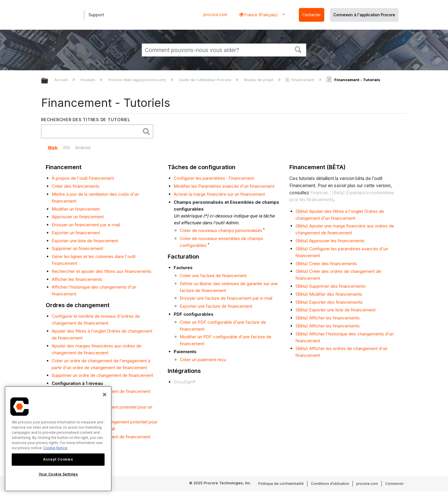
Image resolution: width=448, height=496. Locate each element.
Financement (300, 80)
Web (53, 148)
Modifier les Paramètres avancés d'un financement (224, 186)
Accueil (62, 80)
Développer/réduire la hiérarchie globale (48, 81)
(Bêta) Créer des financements (326, 264)
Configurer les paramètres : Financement (214, 178)
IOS (67, 148)
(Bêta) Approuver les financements (330, 241)
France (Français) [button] (260, 15)
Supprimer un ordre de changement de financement (102, 375)
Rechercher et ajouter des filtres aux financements (102, 271)
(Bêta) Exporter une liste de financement (335, 310)
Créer (58, 361)
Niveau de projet (259, 80)
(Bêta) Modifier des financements (329, 294)
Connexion (394, 484)
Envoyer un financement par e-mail (86, 225)
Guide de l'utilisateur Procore (206, 80)
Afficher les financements (77, 279)
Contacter (312, 15)
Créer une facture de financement (213, 276)
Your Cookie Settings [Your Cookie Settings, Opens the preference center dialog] (58, 474)
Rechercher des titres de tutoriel (86, 120)
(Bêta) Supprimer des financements (331, 286)
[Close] (105, 395)
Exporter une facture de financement (216, 306)
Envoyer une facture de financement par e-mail (226, 298)
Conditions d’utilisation (330, 484)
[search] (92, 132)
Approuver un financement (78, 217)
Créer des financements (76, 186)
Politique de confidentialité (281, 484)
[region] (58, 439)
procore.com (215, 15)
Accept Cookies (58, 459)
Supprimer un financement (77, 248)
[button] (298, 49)
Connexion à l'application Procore (364, 15)
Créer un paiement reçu (203, 360)
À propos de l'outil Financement (83, 178)
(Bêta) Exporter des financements (329, 302)
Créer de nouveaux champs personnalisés (221, 230)
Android (83, 148)
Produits (88, 80)
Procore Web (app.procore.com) (138, 80)
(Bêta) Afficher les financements (328, 318)
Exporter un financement (76, 233)
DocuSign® (185, 382)
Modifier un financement (76, 209)
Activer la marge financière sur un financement (219, 194)
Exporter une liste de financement (85, 241)
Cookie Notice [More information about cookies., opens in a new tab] (55, 448)
